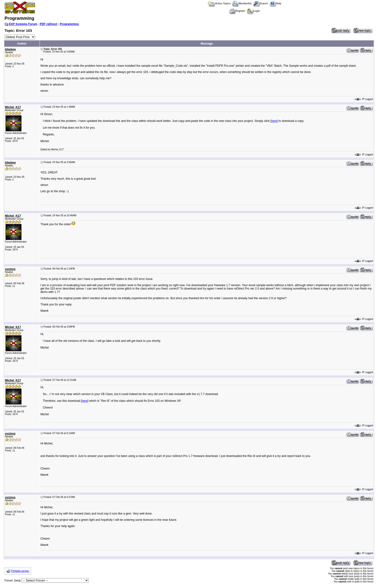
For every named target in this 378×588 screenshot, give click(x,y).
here (274, 121)
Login (253, 11)
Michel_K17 (13, 107)
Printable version (20, 571)
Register (237, 11)
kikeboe (10, 49)
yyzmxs (10, 269)
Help (275, 3)
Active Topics (219, 3)
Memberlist (242, 3)
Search (260, 3)
